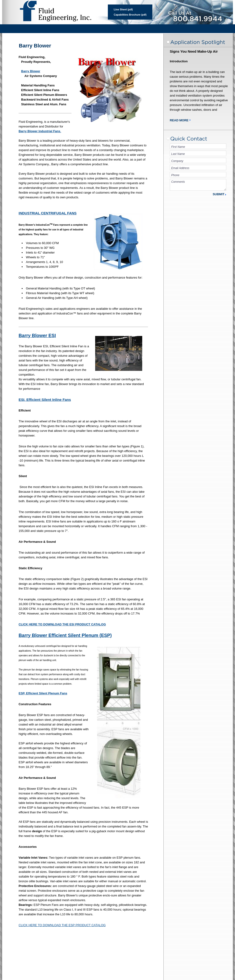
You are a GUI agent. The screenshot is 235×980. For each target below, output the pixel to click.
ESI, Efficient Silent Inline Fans (45, 400)
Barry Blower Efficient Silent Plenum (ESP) (65, 635)
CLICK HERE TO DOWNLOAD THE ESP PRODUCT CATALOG (62, 925)
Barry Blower (31, 71)
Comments (198, 185)
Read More (179, 120)
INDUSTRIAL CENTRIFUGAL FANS (48, 213)
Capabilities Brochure (127, 15)
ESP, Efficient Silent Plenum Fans (43, 693)
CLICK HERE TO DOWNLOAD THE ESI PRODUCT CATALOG (62, 624)
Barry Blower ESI (37, 335)
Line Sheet (120, 9)
